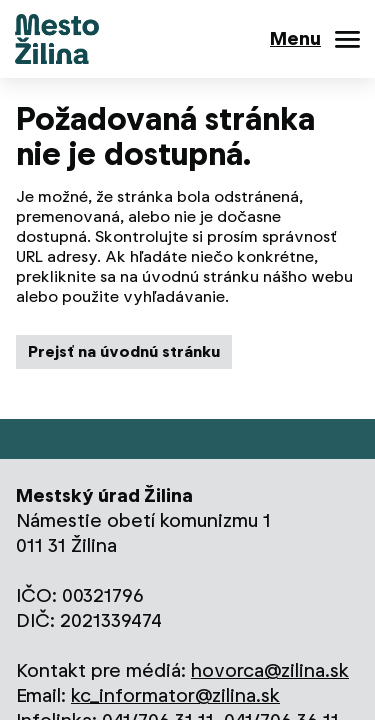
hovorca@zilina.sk (270, 670)
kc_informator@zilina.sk (175, 695)
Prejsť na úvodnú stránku (124, 351)
